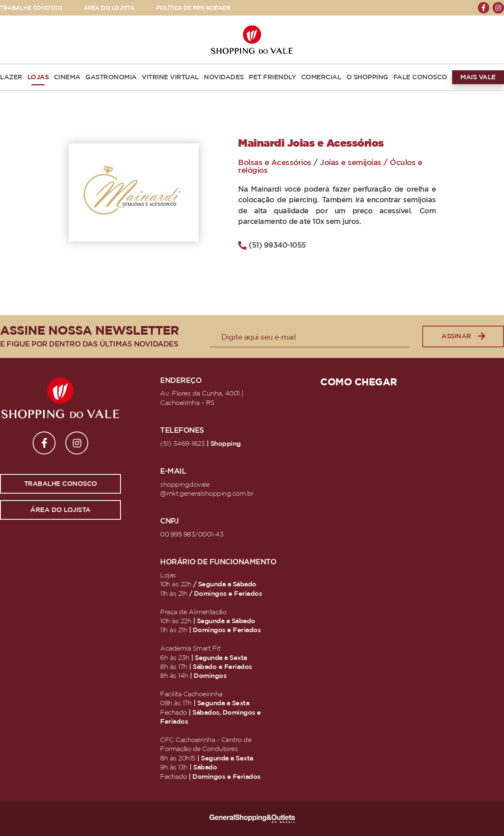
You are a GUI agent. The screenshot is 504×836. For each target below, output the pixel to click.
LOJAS (38, 77)
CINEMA (67, 77)
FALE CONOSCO (420, 77)
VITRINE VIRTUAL (170, 77)
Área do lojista (60, 510)
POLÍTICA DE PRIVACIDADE (193, 8)
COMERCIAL (321, 77)
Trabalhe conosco (61, 484)
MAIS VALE (478, 77)
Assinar (463, 336)
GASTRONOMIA (111, 77)
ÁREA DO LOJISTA (109, 8)
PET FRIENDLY (272, 77)
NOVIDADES (224, 77)
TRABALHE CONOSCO (31, 8)
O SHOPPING (367, 77)
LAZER (11, 77)
